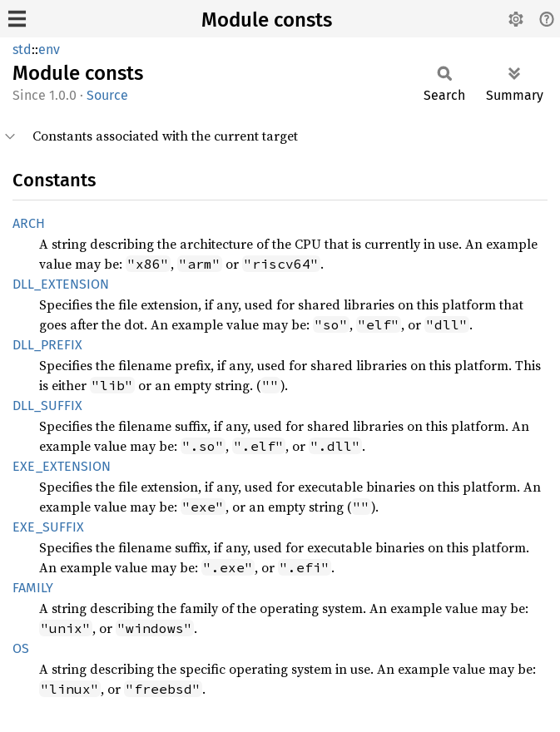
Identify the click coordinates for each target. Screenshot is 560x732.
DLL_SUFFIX (47, 406)
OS (21, 648)
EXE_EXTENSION (62, 466)
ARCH (29, 223)
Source (107, 95)
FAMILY (33, 588)
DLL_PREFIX (47, 345)
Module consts (267, 20)
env (49, 49)
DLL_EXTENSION (61, 284)
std (22, 49)
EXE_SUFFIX (48, 527)
